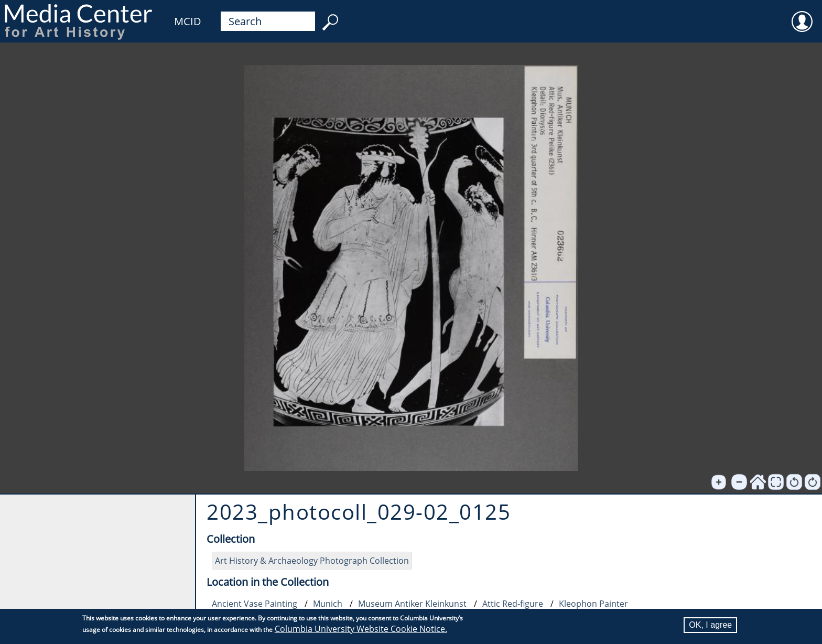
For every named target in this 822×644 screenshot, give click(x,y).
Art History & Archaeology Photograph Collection (312, 561)
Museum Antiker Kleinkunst (412, 604)
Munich (328, 604)
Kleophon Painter (593, 604)
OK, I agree (710, 625)
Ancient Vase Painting (255, 604)
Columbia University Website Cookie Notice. (361, 629)
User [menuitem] (802, 15)
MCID (188, 21)
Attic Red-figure (513, 604)
